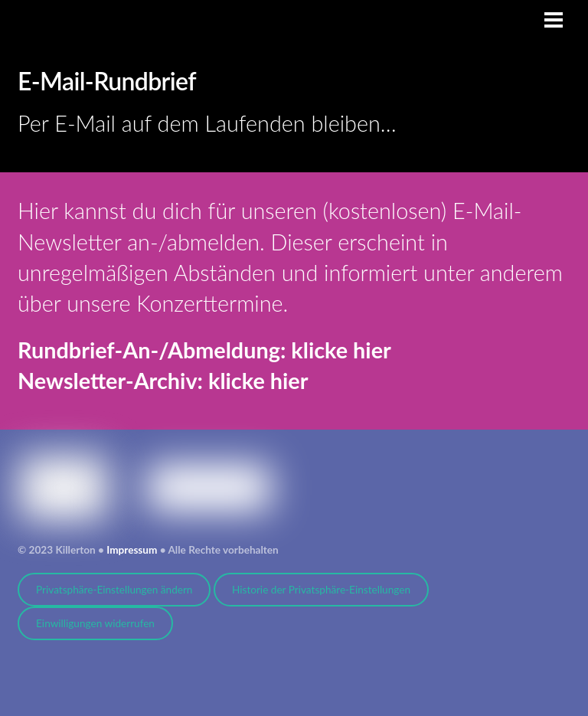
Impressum (132, 550)
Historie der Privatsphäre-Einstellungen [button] (321, 590)
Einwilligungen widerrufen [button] (95, 623)
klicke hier (341, 350)
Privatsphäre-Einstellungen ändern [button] (114, 590)
